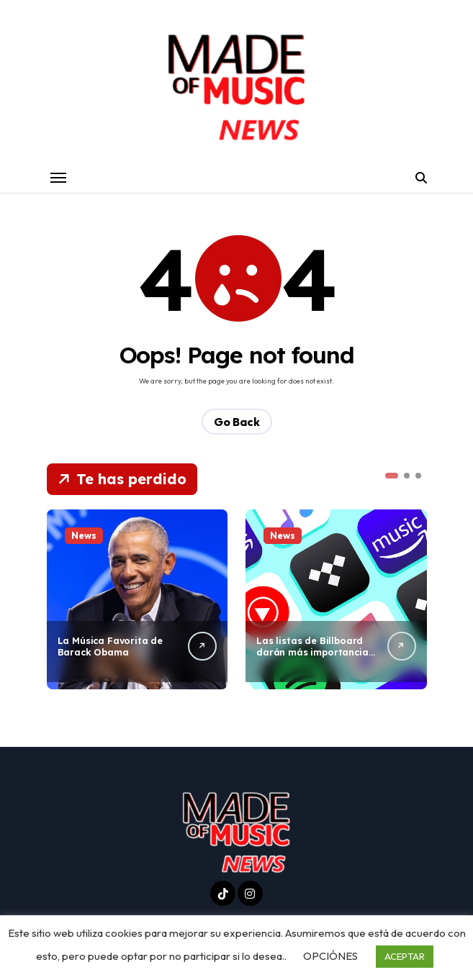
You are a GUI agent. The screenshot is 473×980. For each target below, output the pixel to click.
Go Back (237, 422)
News (84, 536)
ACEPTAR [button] (405, 956)
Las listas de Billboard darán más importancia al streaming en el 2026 (313, 653)
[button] (392, 476)
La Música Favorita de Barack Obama (111, 646)
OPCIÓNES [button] (330, 956)
